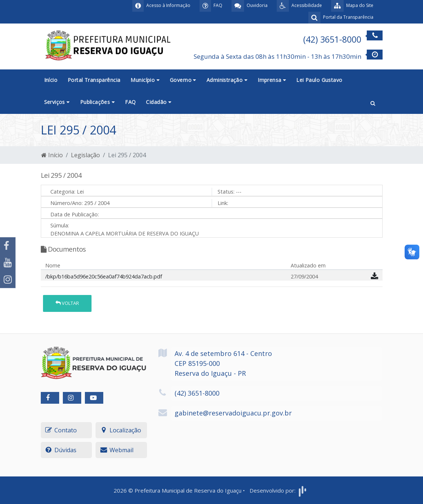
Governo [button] (183, 80)
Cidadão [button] (159, 102)
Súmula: (60, 225)
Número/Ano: (67, 203)
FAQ (130, 102)
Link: (223, 203)
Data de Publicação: (75, 214)
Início (51, 80)
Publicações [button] (97, 102)
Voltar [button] (67, 303)
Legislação (85, 155)
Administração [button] (227, 80)
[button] (373, 102)
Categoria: (63, 192)
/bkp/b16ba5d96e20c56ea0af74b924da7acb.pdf (104, 276)
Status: (226, 192)
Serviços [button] (57, 102)
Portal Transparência (94, 80)
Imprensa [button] (272, 80)
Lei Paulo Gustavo (319, 80)
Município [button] (145, 80)
